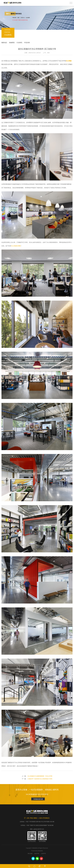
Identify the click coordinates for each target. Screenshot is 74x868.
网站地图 (30, 854)
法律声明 (43, 854)
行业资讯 (19, 43)
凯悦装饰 (13, 3)
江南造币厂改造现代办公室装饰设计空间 (40, 779)
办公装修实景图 (16, 246)
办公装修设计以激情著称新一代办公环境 (40, 776)
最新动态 (4, 43)
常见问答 (27, 43)
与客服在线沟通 (38, 799)
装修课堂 (12, 43)
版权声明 (37, 854)
